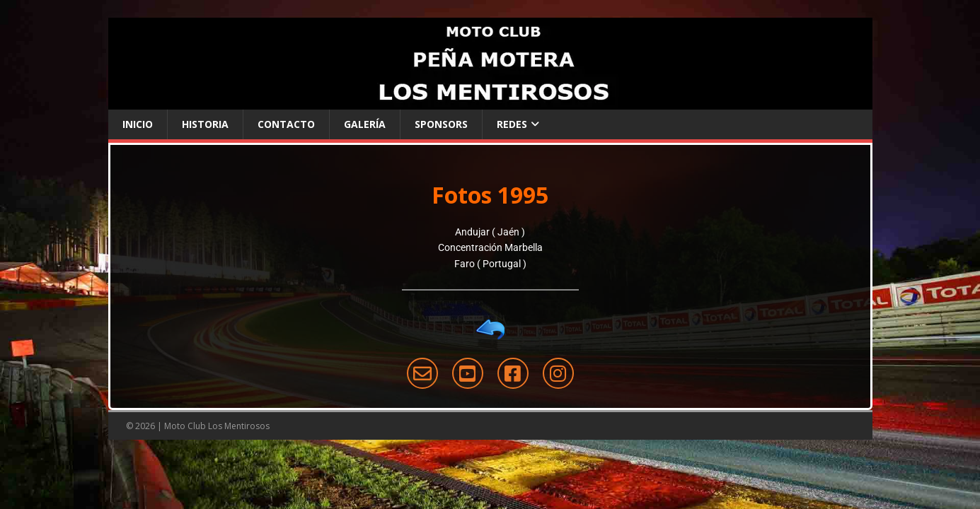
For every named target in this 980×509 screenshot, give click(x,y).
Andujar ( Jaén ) (490, 232)
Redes (512, 124)
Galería (365, 124)
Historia (205, 124)
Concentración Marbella (490, 247)
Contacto (286, 124)
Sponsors (441, 124)
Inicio (138, 124)
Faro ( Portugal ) (490, 264)
